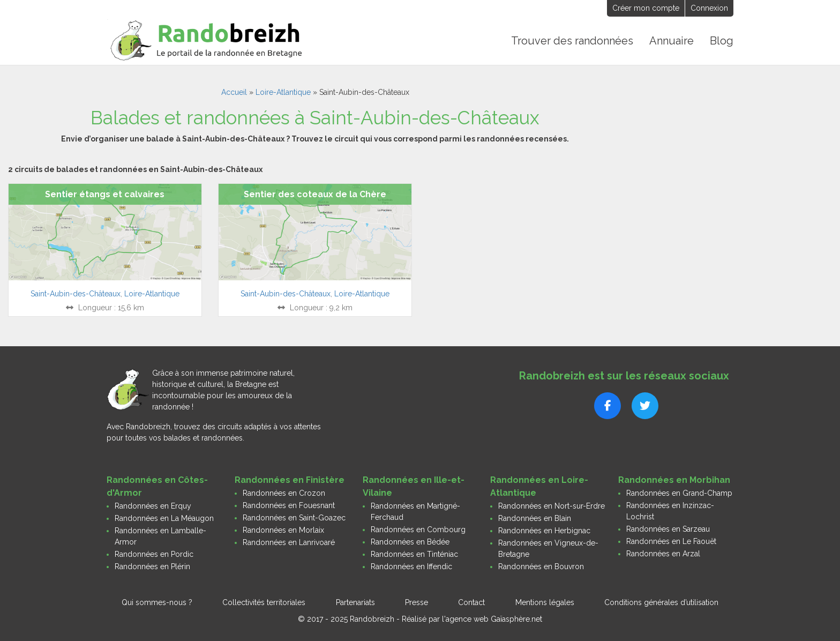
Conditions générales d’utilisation (661, 602)
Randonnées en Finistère (290, 480)
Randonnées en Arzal (663, 554)
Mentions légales (545, 602)
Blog (722, 41)
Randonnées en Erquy (153, 506)
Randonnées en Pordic (154, 554)
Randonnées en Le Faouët (671, 541)
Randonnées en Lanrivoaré (289, 542)
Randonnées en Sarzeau (668, 529)
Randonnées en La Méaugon (164, 518)
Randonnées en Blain (535, 518)
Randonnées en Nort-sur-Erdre (552, 506)
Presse (417, 602)
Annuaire (672, 41)
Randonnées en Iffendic (411, 567)
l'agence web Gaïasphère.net (492, 619)
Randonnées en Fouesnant (289, 505)
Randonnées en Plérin (152, 567)
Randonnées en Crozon (284, 493)
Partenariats (355, 602)
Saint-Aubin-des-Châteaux (76, 294)
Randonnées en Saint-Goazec (294, 518)
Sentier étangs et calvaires (105, 194)
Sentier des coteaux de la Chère (315, 194)
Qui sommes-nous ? (157, 602)
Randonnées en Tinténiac (414, 554)
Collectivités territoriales (264, 602)
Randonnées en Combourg (418, 530)
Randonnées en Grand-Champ (679, 493)
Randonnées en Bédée (410, 542)
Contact (471, 602)
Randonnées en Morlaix (283, 530)
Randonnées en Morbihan (674, 480)
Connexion (709, 8)
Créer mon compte (646, 8)
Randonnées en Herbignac (544, 531)
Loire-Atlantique (283, 92)
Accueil (234, 92)
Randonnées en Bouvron (541, 567)
